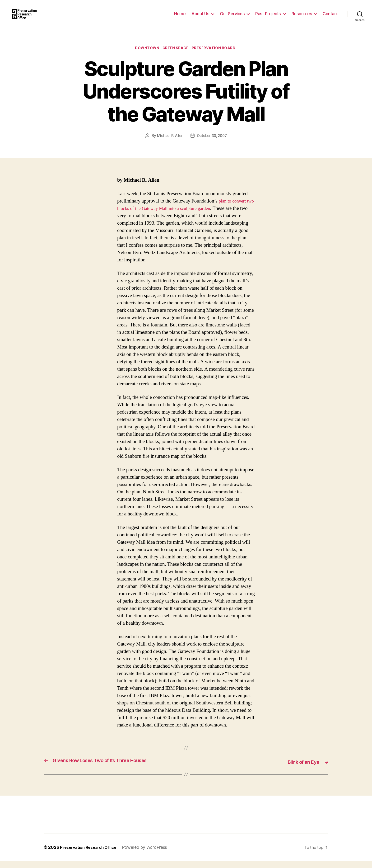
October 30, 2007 (212, 144)
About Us (200, 17)
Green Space (177, 56)
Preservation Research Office (90, 855)
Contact (330, 17)
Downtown (146, 56)
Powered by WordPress (149, 855)
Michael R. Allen (169, 144)
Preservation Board (216, 56)
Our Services (232, 17)
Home (180, 17)
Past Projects (268, 17)
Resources (302, 17)
